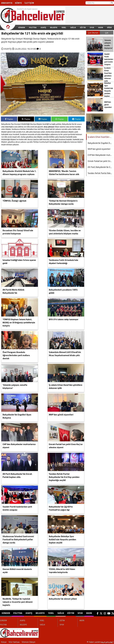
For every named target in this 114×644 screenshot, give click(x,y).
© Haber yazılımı (100, 642)
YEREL (64, 27)
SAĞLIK (73, 27)
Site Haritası (14, 642)
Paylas (9, 119)
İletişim (29, 3)
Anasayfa (7, 3)
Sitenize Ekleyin (28, 642)
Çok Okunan (93, 33)
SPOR (92, 27)
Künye (18, 3)
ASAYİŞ (43, 27)
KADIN (101, 27)
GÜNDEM (22, 27)
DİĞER (109, 27)
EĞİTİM (83, 27)
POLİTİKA (33, 27)
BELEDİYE (54, 27)
